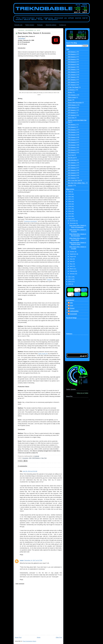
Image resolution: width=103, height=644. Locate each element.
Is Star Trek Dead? (73, 87)
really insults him (43, 354)
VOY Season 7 (72, 178)
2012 (70, 277)
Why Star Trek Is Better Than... (77, 183)
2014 (70, 216)
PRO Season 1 (72, 95)
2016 (70, 211)
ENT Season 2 (72, 80)
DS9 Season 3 (72, 57)
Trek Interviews (72, 160)
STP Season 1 (72, 110)
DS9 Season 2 (72, 54)
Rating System (30, 25)
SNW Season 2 (72, 108)
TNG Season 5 (72, 140)
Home (39, 637)
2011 (70, 279)
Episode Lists (18, 25)
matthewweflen (74, 311)
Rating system (72, 97)
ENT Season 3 (72, 82)
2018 (70, 206)
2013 (70, 219)
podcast (70, 185)
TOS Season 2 (72, 150)
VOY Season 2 (72, 165)
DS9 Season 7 (72, 67)
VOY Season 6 (72, 175)
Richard (72, 308)
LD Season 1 (72, 90)
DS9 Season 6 (72, 64)
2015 (70, 214)
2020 (70, 202)
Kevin (72, 306)
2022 (70, 197)
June (71, 261)
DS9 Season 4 (36, 458)
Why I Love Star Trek (74, 180)
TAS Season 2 (72, 127)
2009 (70, 284)
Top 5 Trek (71, 155)
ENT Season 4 (72, 85)
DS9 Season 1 (72, 52)
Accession (22, 38)
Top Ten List (71, 158)
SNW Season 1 (72, 105)
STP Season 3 (72, 115)
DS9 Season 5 (72, 62)
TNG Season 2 (72, 132)
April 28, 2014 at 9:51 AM (30, 471)
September (73, 254)
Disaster (49, 280)
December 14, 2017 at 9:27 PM (33, 560)
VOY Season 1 (72, 163)
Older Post (59, 637)
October (72, 252)
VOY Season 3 (72, 168)
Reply (22, 555)
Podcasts (40, 25)
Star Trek (44, 458)
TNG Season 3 (72, 135)
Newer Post (18, 637)
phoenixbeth (74, 314)
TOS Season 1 (72, 147)
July (71, 259)
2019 (70, 204)
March (72, 269)
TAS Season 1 (72, 125)
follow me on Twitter (82, 393)
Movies (70, 92)
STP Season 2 (72, 113)
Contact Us (63, 25)
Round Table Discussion (75, 103)
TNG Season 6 (72, 142)
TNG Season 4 (72, 137)
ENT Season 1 (72, 77)
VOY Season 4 (72, 170)
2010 (70, 282)
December (73, 221)
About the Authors (51, 25)
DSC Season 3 (72, 75)
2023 (70, 194)
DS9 (30, 458)
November (73, 223)
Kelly (71, 303)
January (72, 274)
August (72, 257)
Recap (70, 100)
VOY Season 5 (72, 173)
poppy (22, 560)
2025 (70, 192)
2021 (70, 199)
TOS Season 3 (72, 152)
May (71, 264)
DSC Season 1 (72, 69)
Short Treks (71, 118)
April (71, 266)
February (73, 271)
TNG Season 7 (72, 145)
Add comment (20, 584)
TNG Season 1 (72, 130)
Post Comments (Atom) (29, 641)
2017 (70, 209)
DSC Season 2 (72, 72)
